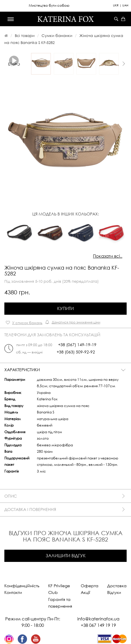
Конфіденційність (22, 586)
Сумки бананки (57, 36)
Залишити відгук (66, 555)
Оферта (90, 586)
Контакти (13, 592)
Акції (85, 592)
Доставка (117, 586)
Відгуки (114, 592)
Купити (65, 308)
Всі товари (25, 36)
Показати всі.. (108, 256)
